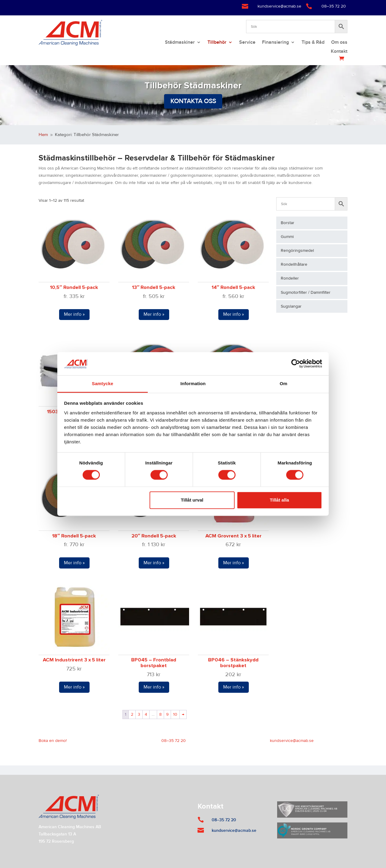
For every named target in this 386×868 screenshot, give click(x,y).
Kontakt (339, 52)
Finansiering (275, 43)
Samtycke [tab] (103, 383)
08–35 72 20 (334, 6)
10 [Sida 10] (175, 714)
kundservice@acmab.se (279, 6)
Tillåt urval (192, 500)
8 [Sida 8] (160, 714)
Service (247, 43)
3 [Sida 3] (139, 714)
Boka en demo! (53, 741)
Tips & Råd (313, 43)
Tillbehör (217, 43)
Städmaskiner (180, 43)
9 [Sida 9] (167, 714)
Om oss (339, 43)
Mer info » (74, 314)
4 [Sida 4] (146, 714)
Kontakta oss (193, 101)
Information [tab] (193, 383)
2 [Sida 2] (132, 714)
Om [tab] (283, 383)
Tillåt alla (279, 500)
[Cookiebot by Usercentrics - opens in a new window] (296, 364)
